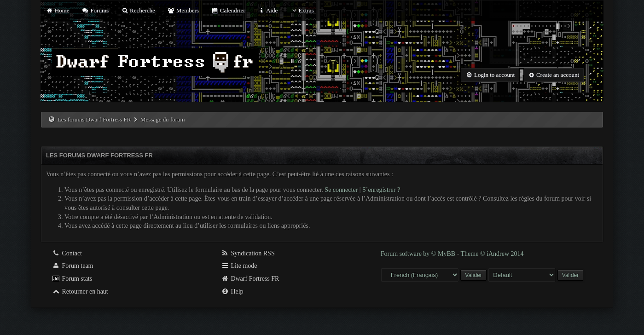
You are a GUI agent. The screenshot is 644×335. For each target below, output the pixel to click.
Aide (268, 10)
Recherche (138, 10)
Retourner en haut (80, 292)
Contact (67, 253)
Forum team (73, 266)
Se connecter (341, 190)
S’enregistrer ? (381, 190)
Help (232, 292)
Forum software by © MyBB (419, 254)
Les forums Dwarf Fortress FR (94, 119)
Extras (302, 10)
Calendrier (228, 10)
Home (58, 10)
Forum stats (72, 279)
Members (183, 10)
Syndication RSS (248, 253)
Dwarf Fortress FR (250, 279)
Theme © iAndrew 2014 (492, 254)
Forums (95, 10)
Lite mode (239, 266)
